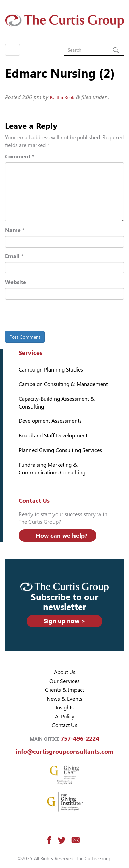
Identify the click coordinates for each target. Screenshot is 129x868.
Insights (65, 708)
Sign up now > (64, 621)
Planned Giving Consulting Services (60, 450)
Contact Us (64, 725)
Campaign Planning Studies (51, 370)
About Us (65, 672)
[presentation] (51, 317)
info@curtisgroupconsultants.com (64, 751)
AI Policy (65, 716)
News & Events (64, 699)
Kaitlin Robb (62, 98)
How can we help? (61, 535)
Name (15, 230)
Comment (20, 156)
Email (14, 256)
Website (16, 282)
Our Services (64, 681)
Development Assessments (50, 421)
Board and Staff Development (53, 436)
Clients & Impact (64, 690)
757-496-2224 (80, 738)
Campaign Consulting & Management (63, 384)
